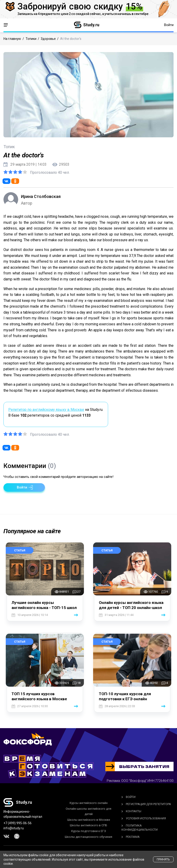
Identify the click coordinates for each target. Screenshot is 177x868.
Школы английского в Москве (89, 820)
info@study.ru (14, 828)
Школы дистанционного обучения (88, 837)
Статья (20, 550)
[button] (24, 487)
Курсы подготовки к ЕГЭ (89, 831)
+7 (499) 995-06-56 (18, 823)
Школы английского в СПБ (88, 825)
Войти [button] (169, 25)
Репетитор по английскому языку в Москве (46, 410)
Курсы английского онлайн (89, 803)
